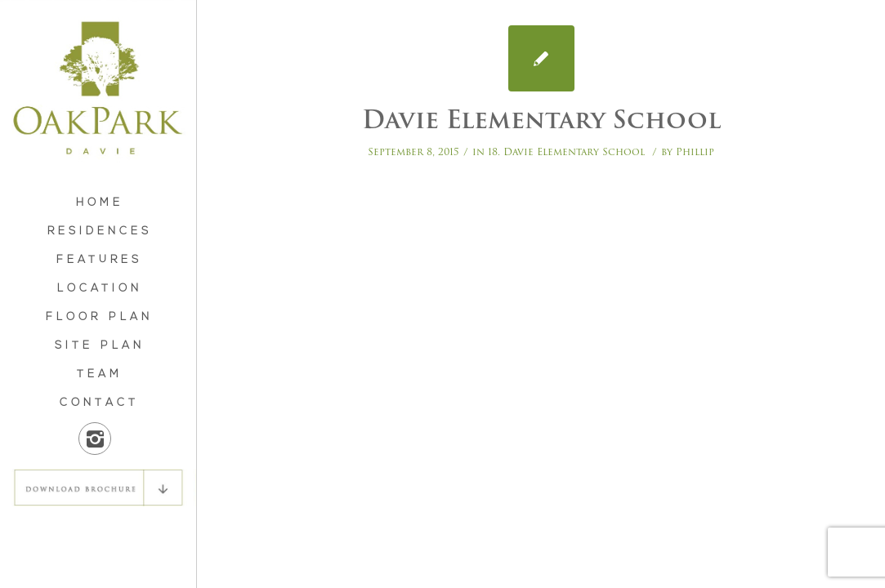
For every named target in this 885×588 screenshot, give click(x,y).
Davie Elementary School (541, 120)
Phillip (695, 151)
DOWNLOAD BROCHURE (98, 488)
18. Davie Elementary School (566, 151)
